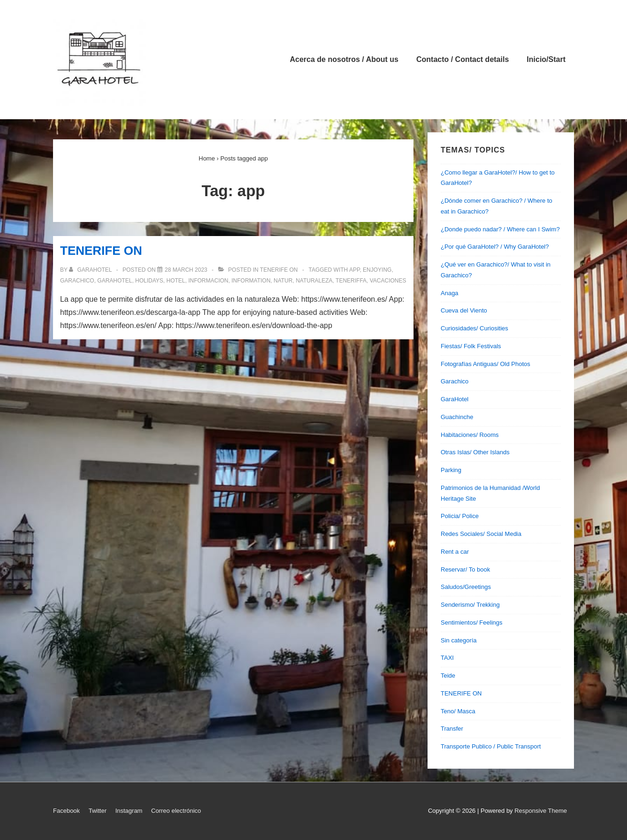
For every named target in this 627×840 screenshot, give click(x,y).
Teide (448, 676)
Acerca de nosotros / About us (344, 59)
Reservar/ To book (465, 569)
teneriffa (351, 281)
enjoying (377, 270)
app (354, 270)
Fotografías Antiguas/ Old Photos (486, 364)
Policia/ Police (460, 516)
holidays (149, 281)
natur (283, 281)
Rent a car (455, 552)
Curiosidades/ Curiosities (474, 328)
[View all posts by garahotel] (91, 270)
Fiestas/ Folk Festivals (471, 346)
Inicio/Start (546, 59)
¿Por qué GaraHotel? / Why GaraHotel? (495, 247)
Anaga (450, 293)
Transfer (452, 729)
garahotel (115, 281)
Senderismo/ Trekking (470, 605)
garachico (77, 281)
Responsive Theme (541, 811)
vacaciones (388, 281)
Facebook (66, 811)
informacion (208, 281)
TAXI (447, 658)
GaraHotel (455, 399)
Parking (451, 470)
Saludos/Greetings (466, 587)
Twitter (98, 811)
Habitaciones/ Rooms (470, 435)
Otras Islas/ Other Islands (475, 452)
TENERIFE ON (101, 251)
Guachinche (457, 417)
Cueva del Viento (464, 310)
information (251, 281)
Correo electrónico (176, 811)
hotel (176, 281)
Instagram (129, 811)
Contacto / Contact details (463, 59)
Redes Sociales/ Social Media (481, 534)
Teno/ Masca (458, 711)
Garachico (455, 381)
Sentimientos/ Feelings (472, 622)
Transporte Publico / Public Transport (491, 746)
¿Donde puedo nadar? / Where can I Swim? (500, 229)
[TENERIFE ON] (186, 270)
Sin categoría (459, 640)
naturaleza (314, 281)
